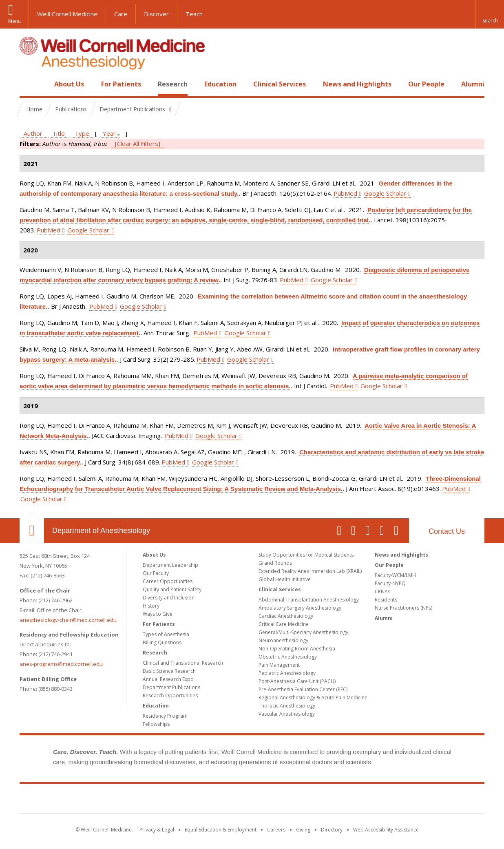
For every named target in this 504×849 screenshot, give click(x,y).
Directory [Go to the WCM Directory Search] (332, 830)
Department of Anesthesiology (101, 531)
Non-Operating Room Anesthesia (297, 649)
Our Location (32, 531)
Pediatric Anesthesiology (287, 673)
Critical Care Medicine (284, 624)
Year (109, 133)
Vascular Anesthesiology (287, 714)
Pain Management (279, 665)
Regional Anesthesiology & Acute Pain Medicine (313, 698)
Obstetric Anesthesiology (288, 657)
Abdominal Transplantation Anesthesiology (309, 600)
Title (59, 133)
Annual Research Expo (168, 679)
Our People (426, 84)
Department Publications (171, 687)
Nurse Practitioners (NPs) (403, 608)
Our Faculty (156, 573)
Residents (386, 600)
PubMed (345, 193)
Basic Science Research (169, 671)
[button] (490, 14)
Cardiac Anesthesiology (286, 616)
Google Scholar (385, 193)
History (151, 606)
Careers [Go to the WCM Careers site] (276, 830)
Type (82, 133)
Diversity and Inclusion (169, 598)
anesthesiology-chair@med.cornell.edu (68, 620)
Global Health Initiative (285, 579)
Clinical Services (280, 84)
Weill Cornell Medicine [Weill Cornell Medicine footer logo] (252, 800)
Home (29, 84)
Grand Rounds (275, 563)
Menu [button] (14, 21)
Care (121, 14)
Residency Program (165, 716)
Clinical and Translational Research (183, 663)
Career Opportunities (168, 581)
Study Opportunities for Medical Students (306, 555)
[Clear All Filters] (138, 144)
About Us (69, 84)
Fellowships (156, 724)
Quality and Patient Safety (172, 589)
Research (173, 84)
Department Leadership (170, 565)
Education (220, 84)
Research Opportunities (170, 695)
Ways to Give (158, 614)
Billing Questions (162, 642)
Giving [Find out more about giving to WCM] (303, 830)
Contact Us (447, 531)
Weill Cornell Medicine (67, 14)
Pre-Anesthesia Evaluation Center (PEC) (303, 689)
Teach (194, 14)
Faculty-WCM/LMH (395, 575)
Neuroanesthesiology (283, 640)
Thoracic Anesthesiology (287, 706)
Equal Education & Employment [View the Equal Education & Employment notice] (221, 830)
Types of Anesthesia (166, 634)
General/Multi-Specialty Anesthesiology (303, 632)
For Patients (121, 84)
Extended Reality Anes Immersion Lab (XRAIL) (310, 571)
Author (33, 133)
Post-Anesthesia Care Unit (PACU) (297, 681)
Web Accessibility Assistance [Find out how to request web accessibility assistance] (386, 830)
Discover (156, 14)
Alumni (473, 84)
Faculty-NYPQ (390, 583)
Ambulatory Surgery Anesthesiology (300, 608)
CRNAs (382, 591)
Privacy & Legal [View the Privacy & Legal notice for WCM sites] (157, 830)
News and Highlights (357, 84)
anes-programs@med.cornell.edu (61, 664)
